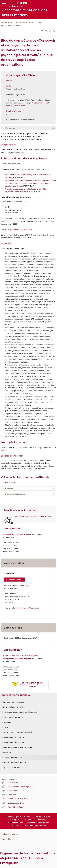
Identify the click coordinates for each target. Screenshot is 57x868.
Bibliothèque (43, 820)
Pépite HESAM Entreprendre (39, 823)
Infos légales (15, 820)
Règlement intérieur (42, 817)
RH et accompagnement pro (15, 763)
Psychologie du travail (11, 25)
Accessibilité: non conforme (35, 825)
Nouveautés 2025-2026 (13, 707)
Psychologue (10, 482)
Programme (9, 488)
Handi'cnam (15, 825)
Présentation (10, 128)
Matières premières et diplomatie (17, 747)
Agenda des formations (13, 768)
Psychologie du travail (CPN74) (20, 229)
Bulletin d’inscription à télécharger (17, 585)
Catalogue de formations (13, 702)
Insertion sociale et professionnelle (18, 732)
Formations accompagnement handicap (20, 712)
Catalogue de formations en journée (25, 22)
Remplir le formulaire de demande (17, 534)
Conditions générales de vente (19, 817)
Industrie (6, 727)
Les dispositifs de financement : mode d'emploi (33, 516)
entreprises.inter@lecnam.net (28, 608)
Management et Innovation (14, 737)
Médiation (7, 752)
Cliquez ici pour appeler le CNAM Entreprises (21, 656)
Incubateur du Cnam (15, 823)
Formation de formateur (13, 717)
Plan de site (28, 820)
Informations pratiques (14, 494)
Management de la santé (13, 742)
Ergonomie (7, 722)
